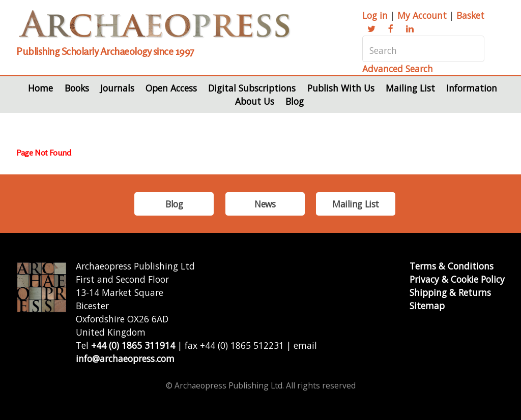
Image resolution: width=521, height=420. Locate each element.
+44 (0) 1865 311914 (133, 345)
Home (40, 88)
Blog (295, 101)
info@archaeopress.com (125, 358)
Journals (117, 88)
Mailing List (410, 88)
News (265, 204)
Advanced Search (398, 69)
